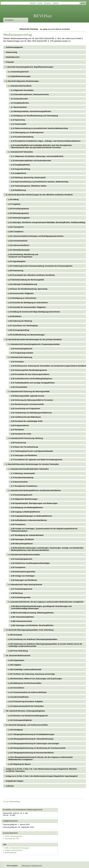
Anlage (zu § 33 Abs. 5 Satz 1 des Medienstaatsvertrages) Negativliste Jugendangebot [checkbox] (42, 776)
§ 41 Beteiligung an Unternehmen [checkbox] (22, 298)
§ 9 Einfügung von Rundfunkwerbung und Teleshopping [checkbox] (35, 116)
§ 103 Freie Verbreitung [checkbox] (18, 651)
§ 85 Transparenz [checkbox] (18, 524)
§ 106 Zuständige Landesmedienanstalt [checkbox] (25, 669)
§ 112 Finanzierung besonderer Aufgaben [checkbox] (26, 701)
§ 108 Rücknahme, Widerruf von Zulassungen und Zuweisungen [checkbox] (35, 679)
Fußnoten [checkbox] (10, 786)
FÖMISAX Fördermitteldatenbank (35, 864)
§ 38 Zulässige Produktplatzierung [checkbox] (23, 284)
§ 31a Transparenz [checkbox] (16, 227)
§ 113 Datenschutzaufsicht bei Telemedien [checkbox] (26, 706)
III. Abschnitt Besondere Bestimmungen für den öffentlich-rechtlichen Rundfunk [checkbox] (39, 195)
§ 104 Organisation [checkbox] (16, 660)
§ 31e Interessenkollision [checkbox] (19, 245)
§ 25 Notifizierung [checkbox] (18, 190)
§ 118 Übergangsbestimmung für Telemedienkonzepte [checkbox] (31, 739)
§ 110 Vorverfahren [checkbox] (16, 688)
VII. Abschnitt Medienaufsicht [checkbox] (18, 655)
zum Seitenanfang (12, 802)
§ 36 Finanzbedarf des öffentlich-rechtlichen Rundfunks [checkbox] (32, 275)
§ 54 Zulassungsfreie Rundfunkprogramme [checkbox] (29, 370)
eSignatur (56, 3)
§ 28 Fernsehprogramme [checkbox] (19, 209)
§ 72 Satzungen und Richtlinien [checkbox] (24, 455)
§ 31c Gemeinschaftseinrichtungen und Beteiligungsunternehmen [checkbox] (36, 236)
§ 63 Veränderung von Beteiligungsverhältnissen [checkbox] (31, 413)
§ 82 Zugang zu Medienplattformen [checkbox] (26, 512)
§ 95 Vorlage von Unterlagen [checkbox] (23, 576)
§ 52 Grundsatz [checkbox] (17, 362)
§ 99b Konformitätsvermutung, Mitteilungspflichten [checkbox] (32, 613)
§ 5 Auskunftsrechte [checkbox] (20, 99)
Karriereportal (67, 864)
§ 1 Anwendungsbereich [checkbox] (19, 72)
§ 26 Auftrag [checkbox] (14, 199)
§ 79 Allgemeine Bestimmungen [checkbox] (24, 499)
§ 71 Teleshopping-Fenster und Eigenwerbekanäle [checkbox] (32, 451)
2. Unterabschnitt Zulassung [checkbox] (20, 357)
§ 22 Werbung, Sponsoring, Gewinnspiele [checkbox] (28, 177)
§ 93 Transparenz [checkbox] (18, 567)
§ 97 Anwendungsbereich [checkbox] (22, 589)
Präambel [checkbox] (10, 62)
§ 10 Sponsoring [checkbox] (18, 120)
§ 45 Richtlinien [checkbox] (15, 316)
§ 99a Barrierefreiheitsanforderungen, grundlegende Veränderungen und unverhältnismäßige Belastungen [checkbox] (41, 607)
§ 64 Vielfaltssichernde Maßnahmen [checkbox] (26, 417)
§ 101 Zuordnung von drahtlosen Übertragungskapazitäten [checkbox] (33, 639)
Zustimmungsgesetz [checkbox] (14, 47)
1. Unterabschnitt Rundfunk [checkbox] (20, 86)
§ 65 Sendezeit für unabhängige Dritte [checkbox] (27, 421)
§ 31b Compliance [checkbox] (16, 232)
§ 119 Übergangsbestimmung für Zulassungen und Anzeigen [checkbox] (34, 743)
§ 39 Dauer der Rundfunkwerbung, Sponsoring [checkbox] (28, 289)
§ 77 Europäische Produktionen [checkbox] (24, 486)
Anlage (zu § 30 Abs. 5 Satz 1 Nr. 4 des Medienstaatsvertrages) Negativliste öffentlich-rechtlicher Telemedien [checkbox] (41, 770)
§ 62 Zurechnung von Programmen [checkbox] (26, 408)
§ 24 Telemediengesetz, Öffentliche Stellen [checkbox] (29, 186)
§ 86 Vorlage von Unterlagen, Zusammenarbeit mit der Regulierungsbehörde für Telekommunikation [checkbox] (44, 530)
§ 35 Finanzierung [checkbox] (16, 271)
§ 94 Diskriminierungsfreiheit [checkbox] (23, 572)
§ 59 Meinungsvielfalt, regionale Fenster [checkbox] (28, 396)
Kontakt (40, 3)
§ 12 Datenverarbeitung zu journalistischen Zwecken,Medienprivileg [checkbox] (39, 128)
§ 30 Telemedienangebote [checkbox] (19, 218)
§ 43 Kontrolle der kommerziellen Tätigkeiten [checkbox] (27, 307)
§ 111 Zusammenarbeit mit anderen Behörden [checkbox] (28, 692)
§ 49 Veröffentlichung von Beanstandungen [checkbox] (27, 335)
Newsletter (55, 864)
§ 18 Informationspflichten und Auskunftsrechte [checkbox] (31, 161)
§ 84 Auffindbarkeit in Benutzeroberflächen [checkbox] (29, 520)
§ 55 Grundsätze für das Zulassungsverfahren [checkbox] (30, 374)
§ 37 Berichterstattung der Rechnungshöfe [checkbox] (26, 280)
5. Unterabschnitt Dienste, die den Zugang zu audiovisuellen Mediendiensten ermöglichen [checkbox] (46, 602)
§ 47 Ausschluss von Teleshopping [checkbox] (23, 326)
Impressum (47, 3)
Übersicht (33, 3)
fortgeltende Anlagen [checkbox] (15, 781)
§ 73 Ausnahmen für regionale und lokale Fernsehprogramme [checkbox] (37, 460)
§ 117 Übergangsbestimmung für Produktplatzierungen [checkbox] (31, 734)
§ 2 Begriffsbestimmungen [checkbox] (20, 76)
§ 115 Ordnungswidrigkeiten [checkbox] (20, 720)
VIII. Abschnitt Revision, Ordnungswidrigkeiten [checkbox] (25, 711)
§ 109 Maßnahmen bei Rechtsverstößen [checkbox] (25, 683)
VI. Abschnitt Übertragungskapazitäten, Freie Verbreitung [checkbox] (30, 630)
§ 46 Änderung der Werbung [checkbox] (20, 321)
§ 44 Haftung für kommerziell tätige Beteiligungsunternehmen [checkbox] (34, 312)
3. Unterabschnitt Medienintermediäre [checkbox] (24, 555)
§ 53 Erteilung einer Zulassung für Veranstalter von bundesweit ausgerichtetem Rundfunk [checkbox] (49, 366)
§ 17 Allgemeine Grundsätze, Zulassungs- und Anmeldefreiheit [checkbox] (37, 156)
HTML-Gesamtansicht (57, 826)
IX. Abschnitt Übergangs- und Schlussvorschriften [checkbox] (27, 725)
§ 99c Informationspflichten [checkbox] (23, 617)
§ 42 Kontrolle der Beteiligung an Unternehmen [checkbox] (28, 303)
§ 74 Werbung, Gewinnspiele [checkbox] (23, 473)
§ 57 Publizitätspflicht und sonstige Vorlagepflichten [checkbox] (33, 383)
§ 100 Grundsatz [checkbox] (15, 635)
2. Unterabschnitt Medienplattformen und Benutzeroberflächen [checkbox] (35, 490)
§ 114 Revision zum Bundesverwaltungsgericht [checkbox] (28, 716)
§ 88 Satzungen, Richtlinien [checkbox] (23, 539)
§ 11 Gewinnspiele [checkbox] (19, 124)
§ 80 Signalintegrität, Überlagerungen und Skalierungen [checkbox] (34, 503)
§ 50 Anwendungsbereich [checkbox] (22, 349)
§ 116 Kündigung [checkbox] (16, 730)
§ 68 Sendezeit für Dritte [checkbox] (21, 434)
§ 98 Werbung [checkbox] (17, 593)
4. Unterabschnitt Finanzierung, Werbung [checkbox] (26, 438)
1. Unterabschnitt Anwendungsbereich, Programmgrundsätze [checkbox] (34, 344)
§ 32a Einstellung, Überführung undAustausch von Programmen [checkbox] (23, 256)
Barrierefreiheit (10, 843)
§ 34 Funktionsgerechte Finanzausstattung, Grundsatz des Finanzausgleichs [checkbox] (41, 266)
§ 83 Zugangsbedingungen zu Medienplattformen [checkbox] (32, 516)
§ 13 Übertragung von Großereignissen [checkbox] (27, 132)
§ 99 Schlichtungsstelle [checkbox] (21, 597)
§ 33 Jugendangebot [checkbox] (17, 261)
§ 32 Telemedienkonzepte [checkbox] (19, 250)
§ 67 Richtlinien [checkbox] (18, 430)
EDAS (77, 864)
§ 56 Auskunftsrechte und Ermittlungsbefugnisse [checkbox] (32, 379)
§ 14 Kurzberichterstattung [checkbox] (22, 137)
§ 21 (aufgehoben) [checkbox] (19, 173)
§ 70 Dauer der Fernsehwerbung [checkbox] (25, 447)
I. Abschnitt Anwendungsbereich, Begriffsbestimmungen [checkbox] (29, 67)
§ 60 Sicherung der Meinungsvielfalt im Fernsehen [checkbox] (32, 400)
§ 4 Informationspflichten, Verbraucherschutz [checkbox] (30, 94)
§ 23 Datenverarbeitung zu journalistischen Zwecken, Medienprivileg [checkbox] (40, 182)
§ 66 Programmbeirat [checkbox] (20, 425)
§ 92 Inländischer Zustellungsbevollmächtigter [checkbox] (30, 563)
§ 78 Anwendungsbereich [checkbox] (22, 495)
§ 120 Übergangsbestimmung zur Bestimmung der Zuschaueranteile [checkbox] (37, 748)
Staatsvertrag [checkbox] (11, 52)
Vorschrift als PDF (55, 829)
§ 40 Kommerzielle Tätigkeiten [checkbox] (21, 293)
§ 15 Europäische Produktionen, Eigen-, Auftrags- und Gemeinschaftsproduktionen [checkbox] (46, 141)
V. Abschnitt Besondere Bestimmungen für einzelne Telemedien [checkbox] (32, 464)
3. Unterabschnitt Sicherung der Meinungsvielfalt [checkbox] (29, 391)
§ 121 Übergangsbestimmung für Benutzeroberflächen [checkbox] (31, 753)
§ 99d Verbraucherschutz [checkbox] (22, 621)
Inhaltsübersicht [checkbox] (13, 57)
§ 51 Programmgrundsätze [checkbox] (22, 353)
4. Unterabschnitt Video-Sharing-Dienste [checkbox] (25, 584)
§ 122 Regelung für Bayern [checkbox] (20, 764)
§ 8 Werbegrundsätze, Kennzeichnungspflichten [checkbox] (31, 111)
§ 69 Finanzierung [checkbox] (19, 443)
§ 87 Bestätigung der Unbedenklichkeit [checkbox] (27, 535)
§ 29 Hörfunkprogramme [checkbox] (19, 213)
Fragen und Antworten (13, 841)
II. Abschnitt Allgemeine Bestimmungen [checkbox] (22, 81)
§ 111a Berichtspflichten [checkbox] (19, 697)
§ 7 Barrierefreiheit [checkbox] (19, 107)
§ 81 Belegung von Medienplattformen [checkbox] (27, 507)
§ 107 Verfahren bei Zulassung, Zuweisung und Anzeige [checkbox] (32, 674)
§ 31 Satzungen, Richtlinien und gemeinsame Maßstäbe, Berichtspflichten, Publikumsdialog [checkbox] (47, 222)
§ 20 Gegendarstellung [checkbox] (21, 169)
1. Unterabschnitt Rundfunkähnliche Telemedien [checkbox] (29, 469)
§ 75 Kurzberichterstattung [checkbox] (22, 478)
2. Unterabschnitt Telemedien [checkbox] (21, 152)
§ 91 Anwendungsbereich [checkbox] (22, 559)
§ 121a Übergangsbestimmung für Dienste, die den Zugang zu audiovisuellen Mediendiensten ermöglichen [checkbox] (41, 758)
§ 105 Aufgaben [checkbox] (15, 665)
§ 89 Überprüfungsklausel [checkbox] (22, 544)
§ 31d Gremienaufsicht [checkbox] (18, 241)
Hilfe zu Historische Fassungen (17, 838)
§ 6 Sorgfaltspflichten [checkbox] (20, 103)
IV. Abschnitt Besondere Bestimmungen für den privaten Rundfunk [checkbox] (34, 339)
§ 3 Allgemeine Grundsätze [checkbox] (22, 90)
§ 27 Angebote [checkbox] (14, 204)
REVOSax (43, 16)
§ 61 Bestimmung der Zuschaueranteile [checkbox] (28, 404)
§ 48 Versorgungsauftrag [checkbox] (19, 330)
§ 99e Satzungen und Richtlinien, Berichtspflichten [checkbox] (32, 625)
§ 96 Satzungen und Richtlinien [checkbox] (24, 580)
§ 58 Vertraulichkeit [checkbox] (19, 387)
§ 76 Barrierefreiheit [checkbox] (19, 482)
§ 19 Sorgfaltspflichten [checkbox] (21, 165)
